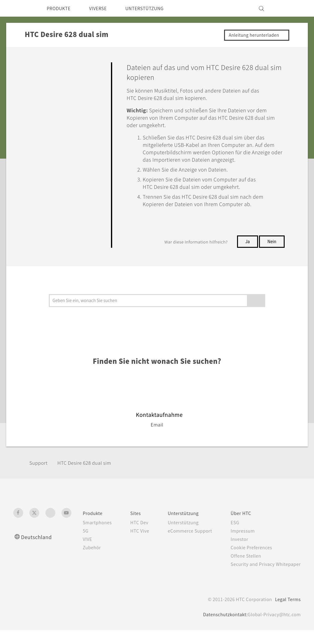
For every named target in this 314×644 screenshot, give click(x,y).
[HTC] (21, 8)
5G (77, 538)
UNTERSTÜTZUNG (154, 8)
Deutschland (38, 544)
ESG (233, 530)
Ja (247, 249)
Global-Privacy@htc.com (272, 628)
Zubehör (84, 555)
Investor (238, 546)
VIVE (80, 546)
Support (39, 470)
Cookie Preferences (251, 555)
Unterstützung (180, 530)
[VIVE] (292, 8)
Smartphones (90, 530)
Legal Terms (287, 613)
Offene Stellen (245, 563)
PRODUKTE (60, 8)
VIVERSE (103, 8)
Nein (272, 249)
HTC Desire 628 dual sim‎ (89, 470)
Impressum (241, 538)
